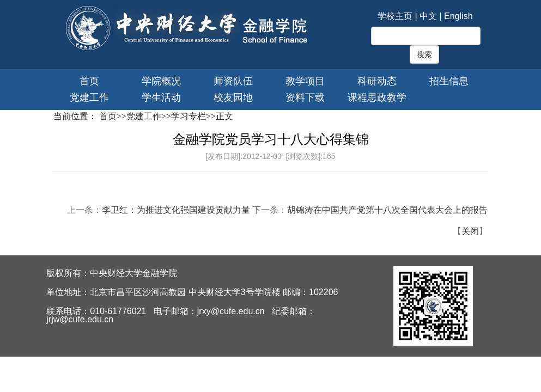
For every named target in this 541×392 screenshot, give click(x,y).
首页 (89, 81)
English (458, 16)
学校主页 (395, 16)
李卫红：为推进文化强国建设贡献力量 (176, 210)
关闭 (470, 231)
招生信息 (449, 81)
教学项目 (305, 81)
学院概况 (161, 81)
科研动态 (377, 81)
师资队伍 (233, 81)
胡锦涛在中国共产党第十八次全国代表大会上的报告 (387, 210)
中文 (428, 16)
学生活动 (161, 97)
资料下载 (305, 97)
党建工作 (89, 97)
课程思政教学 (377, 97)
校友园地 (233, 97)
